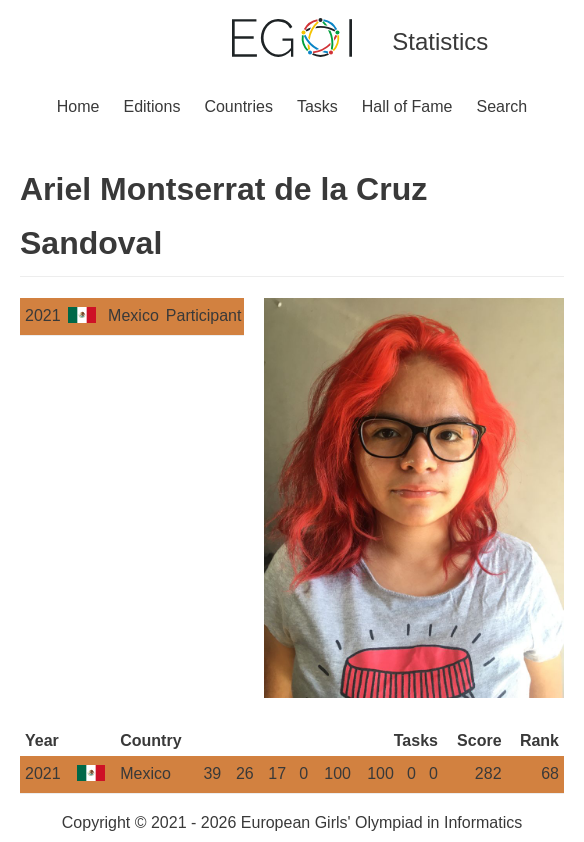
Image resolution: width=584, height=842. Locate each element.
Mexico (133, 315)
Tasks (317, 106)
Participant (204, 315)
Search (502, 106)
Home (78, 106)
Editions (151, 106)
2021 (43, 315)
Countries (238, 106)
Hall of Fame (407, 106)
